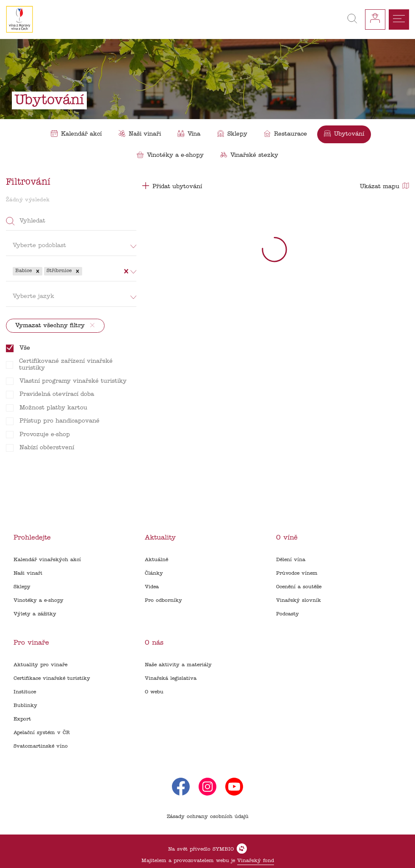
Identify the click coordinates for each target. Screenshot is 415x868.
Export (22, 719)
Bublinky (25, 706)
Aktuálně (156, 560)
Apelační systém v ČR (42, 733)
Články (154, 573)
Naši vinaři (28, 573)
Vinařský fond (256, 861)
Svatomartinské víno (41, 746)
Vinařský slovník (299, 601)
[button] (38, 271)
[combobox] (85, 271)
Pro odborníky (163, 601)
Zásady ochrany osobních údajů (208, 817)
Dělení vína (291, 560)
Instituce (25, 692)
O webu (154, 692)
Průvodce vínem (297, 573)
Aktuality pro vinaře (40, 665)
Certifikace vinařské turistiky (52, 679)
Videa (152, 587)
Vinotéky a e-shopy (39, 601)
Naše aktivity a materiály (178, 665)
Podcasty (288, 614)
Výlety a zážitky (35, 614)
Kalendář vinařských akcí (47, 560)
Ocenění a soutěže (299, 587)
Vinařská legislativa (171, 679)
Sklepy (22, 587)
